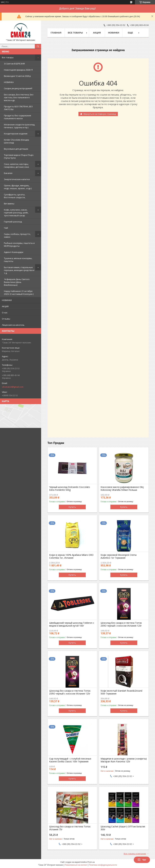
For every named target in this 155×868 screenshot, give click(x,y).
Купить (72, 507)
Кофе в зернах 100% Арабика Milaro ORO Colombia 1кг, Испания (71, 556)
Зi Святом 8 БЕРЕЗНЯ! (14, 64)
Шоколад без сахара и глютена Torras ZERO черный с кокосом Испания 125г (121, 624)
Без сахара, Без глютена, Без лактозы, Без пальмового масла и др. (19, 97)
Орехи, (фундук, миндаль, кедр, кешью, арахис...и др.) (18, 187)
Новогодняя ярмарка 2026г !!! (18, 70)
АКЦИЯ (5, 306)
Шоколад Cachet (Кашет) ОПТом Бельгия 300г (123, 828)
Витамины (9, 204)
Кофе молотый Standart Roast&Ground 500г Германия (121, 692)
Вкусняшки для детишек (16, 149)
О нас (5, 313)
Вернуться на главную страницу (100, 114)
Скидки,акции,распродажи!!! (18, 88)
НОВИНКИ (7, 300)
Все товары (8, 57)
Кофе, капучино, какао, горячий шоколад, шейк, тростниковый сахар (16, 213)
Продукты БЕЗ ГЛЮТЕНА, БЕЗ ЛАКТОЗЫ (18, 108)
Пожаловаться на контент (76, 865)
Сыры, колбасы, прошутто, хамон (17, 235)
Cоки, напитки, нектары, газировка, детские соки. (17, 165)
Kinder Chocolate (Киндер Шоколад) (17, 141)
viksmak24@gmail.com (13, 387)
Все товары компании (135, 854)
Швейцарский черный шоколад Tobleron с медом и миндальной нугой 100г (72, 624)
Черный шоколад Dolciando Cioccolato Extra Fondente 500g (70, 488)
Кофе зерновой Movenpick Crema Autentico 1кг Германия (119, 556)
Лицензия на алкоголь (13, 325)
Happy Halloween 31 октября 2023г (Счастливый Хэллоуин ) (19, 293)
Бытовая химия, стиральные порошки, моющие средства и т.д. (19, 270)
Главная (56, 33)
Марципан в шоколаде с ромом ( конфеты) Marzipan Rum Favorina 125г (124, 760)
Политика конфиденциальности (103, 865)
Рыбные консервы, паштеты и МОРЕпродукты (19, 244)
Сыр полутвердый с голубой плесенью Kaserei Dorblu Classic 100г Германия (70, 760)
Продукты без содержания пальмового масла (17, 117)
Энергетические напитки (17, 179)
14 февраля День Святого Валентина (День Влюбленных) (17, 282)
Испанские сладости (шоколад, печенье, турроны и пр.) (19, 126)
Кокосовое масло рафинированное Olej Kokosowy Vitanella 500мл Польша (122, 488)
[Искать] (38, 46)
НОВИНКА (9, 82)
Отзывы (6, 319)
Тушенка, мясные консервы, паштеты (18, 260)
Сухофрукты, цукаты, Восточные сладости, (15, 196)
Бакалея (8, 173)
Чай (6, 228)
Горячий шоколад (13, 222)
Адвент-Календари (14, 252)
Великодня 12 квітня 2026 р (17, 76)
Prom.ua (91, 862)
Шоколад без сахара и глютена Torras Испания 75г (70, 828)
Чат (142, 860)
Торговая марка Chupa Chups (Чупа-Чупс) (19, 156)
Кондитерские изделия (16, 134)
